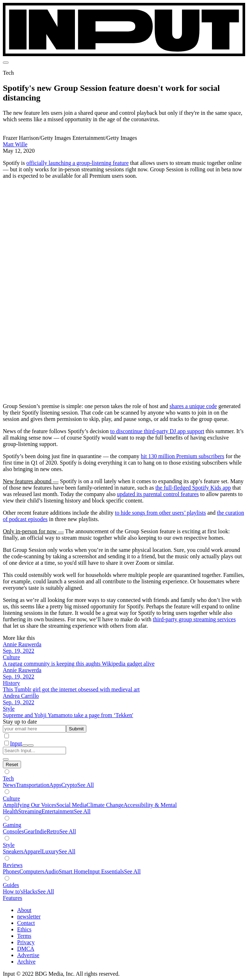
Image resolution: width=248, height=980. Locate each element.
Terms (24, 936)
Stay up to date (20, 722)
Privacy (26, 942)
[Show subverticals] (7, 772)
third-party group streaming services (194, 619)
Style (9, 845)
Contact (26, 923)
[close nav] (31, 745)
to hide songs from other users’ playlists (160, 513)
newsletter (29, 917)
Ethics (24, 929)
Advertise (28, 955)
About (24, 910)
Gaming (12, 825)
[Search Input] (34, 751)
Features (12, 898)
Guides (11, 885)
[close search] (6, 759)
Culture (11, 798)
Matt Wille (15, 144)
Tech (8, 778)
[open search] (25, 745)
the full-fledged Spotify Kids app (193, 488)
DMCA (26, 949)
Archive (26, 962)
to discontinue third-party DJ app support (157, 431)
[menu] (6, 63)
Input (16, 743)
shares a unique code (193, 406)
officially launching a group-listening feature (78, 163)
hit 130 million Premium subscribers (183, 456)
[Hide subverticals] (12, 765)
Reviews (13, 865)
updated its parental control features (158, 494)
